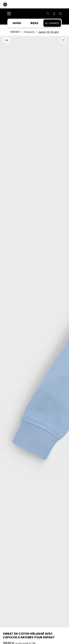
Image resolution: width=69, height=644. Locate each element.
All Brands (52, 23)
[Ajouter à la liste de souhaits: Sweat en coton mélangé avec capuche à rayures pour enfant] (63, 40)
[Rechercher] (48, 14)
